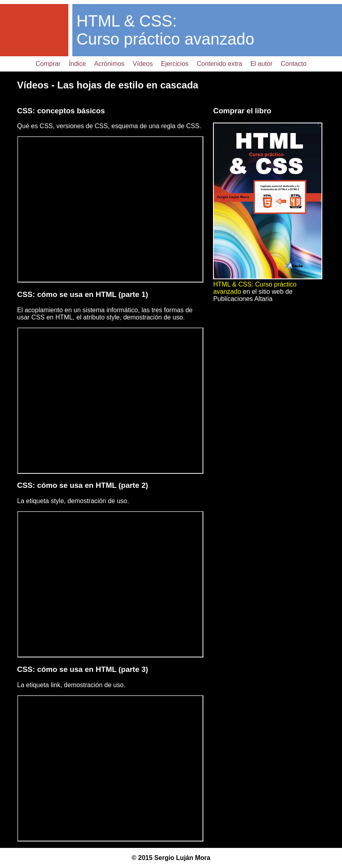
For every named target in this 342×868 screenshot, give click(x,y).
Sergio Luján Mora (182, 858)
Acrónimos (109, 64)
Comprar (48, 64)
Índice (77, 64)
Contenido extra (220, 64)
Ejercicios (175, 64)
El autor (261, 64)
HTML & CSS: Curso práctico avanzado (165, 30)
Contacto (294, 64)
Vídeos (143, 64)
